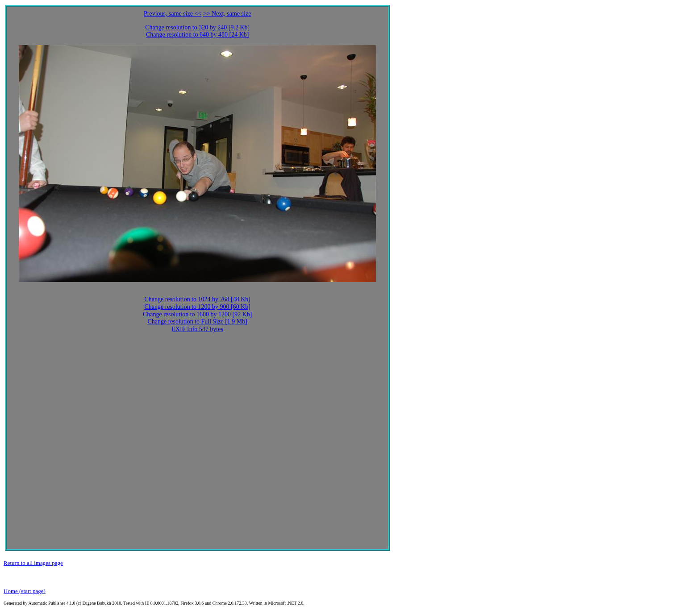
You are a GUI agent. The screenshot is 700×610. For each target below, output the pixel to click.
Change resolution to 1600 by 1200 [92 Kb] (198, 314)
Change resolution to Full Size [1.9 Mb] (197, 322)
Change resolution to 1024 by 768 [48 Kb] (197, 299)
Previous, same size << (173, 14)
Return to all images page (33, 563)
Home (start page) (25, 591)
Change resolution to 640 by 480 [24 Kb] (198, 35)
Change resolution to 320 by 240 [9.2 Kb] (197, 27)
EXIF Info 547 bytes (197, 329)
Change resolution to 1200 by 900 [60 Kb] (197, 307)
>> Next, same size (227, 14)
